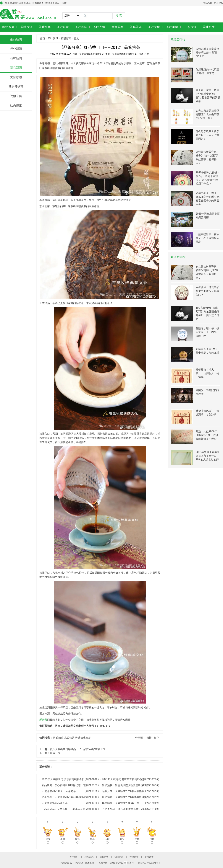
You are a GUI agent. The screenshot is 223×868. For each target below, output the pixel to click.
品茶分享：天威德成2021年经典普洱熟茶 (65, 797)
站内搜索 (16, 106)
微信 (157, 738)
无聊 (107, 841)
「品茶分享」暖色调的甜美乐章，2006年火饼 (128, 809)
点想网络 (103, 863)
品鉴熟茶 (69, 738)
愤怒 (77, 841)
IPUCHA (79, 863)
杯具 (92, 841)
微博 (149, 738)
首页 (43, 38)
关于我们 (74, 857)
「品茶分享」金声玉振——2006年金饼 (63, 809)
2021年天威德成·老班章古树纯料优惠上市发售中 (130, 779)
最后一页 (55, 753)
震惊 (48, 841)
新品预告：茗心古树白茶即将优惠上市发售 (66, 785)
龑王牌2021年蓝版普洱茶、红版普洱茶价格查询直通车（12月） (37, 3)
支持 (137, 841)
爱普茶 (43, 720)
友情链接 (149, 857)
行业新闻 (16, 49)
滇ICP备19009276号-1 (149, 863)
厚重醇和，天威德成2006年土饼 (121, 803)
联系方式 (89, 857)
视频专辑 (16, 96)
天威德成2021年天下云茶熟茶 (59, 791)
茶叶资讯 (53, 38)
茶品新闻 (16, 39)
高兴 (122, 841)
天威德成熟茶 (83, 738)
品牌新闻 (16, 58)
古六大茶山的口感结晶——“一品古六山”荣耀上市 (77, 749)
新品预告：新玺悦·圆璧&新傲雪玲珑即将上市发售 (130, 785)
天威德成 (58, 738)
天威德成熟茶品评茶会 (55, 803)
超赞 (152, 841)
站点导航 (219, 3)
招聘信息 (119, 857)
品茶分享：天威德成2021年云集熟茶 (123, 791)
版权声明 (104, 857)
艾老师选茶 (16, 87)
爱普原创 (16, 77)
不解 (63, 841)
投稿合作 (208, 3)
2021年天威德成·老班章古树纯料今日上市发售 (68, 779)
